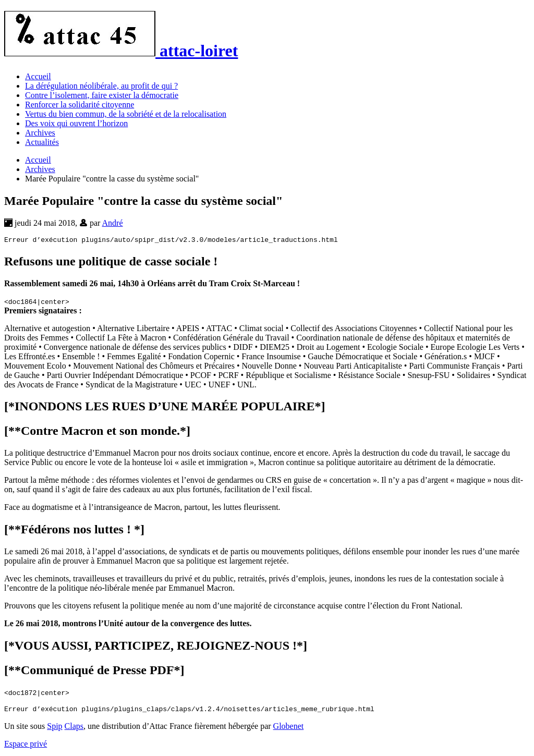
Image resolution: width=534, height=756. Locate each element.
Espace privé (26, 747)
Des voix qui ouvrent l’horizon (76, 123)
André (113, 223)
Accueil (38, 76)
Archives (40, 133)
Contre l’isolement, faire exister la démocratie (102, 95)
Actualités (42, 142)
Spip (54, 729)
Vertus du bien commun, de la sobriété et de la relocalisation (126, 114)
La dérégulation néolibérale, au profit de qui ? (101, 86)
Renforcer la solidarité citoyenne (80, 105)
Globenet (289, 729)
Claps (74, 729)
